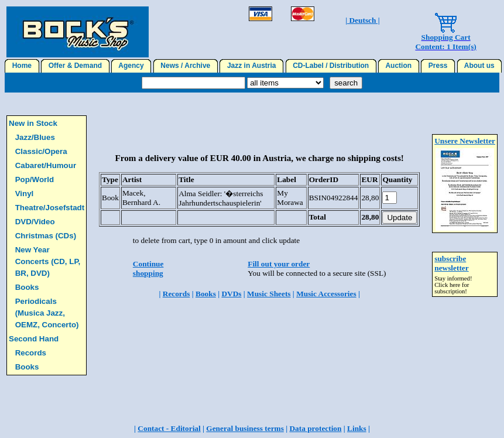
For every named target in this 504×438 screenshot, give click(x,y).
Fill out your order (279, 264)
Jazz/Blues (35, 137)
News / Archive (186, 66)
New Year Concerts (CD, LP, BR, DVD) (48, 261)
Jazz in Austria (251, 66)
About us (480, 66)
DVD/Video (35, 222)
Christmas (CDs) (46, 236)
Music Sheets (269, 294)
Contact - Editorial (169, 428)
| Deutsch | (362, 20)
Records (31, 353)
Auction (399, 66)
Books (27, 287)
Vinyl (25, 194)
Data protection (315, 428)
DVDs (231, 294)
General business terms (245, 428)
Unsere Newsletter (465, 141)
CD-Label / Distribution (331, 66)
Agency (131, 66)
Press (438, 66)
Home (22, 66)
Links (357, 428)
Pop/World (35, 179)
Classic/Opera (41, 151)
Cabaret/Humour (46, 165)
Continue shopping (148, 268)
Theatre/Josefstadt (50, 208)
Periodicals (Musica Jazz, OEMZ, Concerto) (47, 313)
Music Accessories (326, 294)
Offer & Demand (75, 66)
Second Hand (34, 339)
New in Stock (33, 123)
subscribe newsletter (451, 263)
